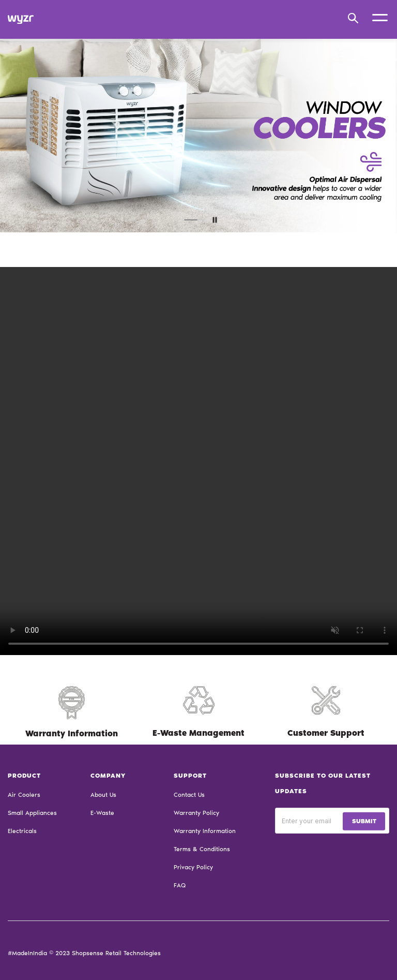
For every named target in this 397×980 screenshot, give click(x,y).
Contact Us (189, 795)
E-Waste (102, 813)
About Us (103, 795)
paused (215, 220)
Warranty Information (205, 831)
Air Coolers (24, 795)
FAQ (180, 885)
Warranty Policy (196, 813)
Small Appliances (32, 813)
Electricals (22, 831)
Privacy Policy (193, 867)
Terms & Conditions (202, 849)
